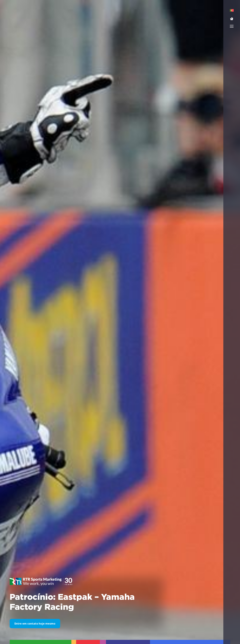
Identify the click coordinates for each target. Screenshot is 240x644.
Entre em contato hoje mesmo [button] (35, 624)
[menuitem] (232, 10)
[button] (232, 19)
